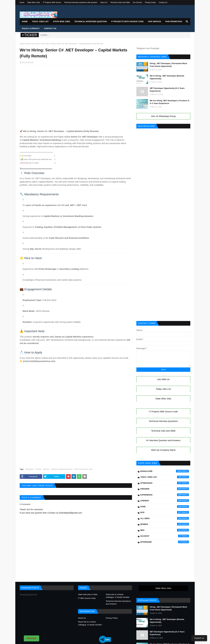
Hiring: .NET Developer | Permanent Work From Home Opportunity (168, 65)
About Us (104, 2)
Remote (46, 469)
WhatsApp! (32, 638)
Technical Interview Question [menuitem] (91, 21)
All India (165, 518)
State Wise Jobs (34, 2)
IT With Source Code (87, 598)
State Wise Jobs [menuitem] (62, 21)
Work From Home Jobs (35, 44)
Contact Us (163, 2)
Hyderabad (165, 483)
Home (22, 2)
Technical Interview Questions (163, 421)
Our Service (137, 2)
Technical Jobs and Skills (120, 2)
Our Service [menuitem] (155, 21)
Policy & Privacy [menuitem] (31, 28)
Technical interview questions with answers (81, 2)
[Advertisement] (76, 73)
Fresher (38, 469)
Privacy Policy (150, 2)
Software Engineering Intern (62, 469)
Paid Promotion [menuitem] (174, 21)
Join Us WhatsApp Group (163, 116)
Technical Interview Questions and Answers (118, 603)
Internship (165, 542)
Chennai (165, 501)
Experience (165, 495)
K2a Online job (28, 62)
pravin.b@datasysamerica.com (39, 361)
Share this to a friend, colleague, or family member (118, 596)
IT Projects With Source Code (163, 411)
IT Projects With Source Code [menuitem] (127, 21)
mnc (165, 530)
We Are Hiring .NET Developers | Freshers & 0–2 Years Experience (170, 102)
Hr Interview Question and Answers (163, 440)
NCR (165, 512)
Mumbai (165, 524)
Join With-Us (163, 379)
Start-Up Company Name (163, 450)
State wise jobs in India (88, 594)
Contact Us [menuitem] (50, 28)
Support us (199, 638)
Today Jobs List (163, 389)
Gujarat (165, 536)
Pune (165, 507)
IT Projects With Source (52, 2)
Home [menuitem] (25, 21)
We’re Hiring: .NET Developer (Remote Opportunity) (167, 77)
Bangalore (30, 469)
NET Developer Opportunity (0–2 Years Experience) (167, 90)
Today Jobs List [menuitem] (40, 21)
